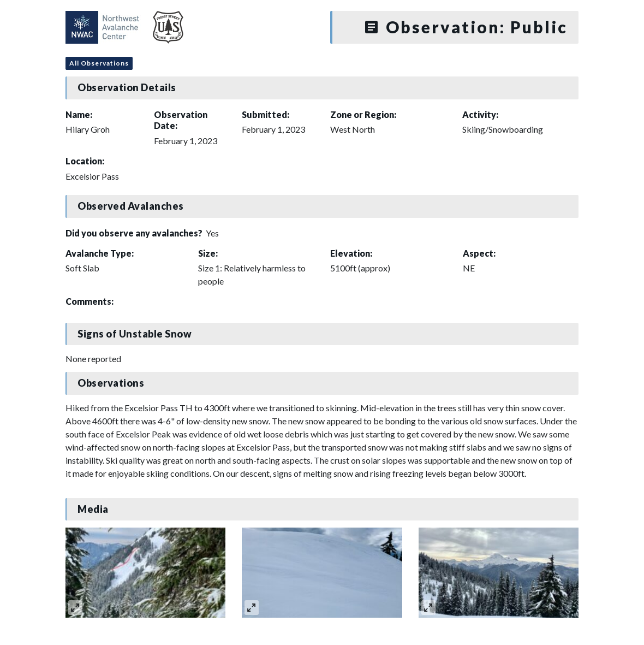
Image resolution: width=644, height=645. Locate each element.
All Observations (99, 63)
